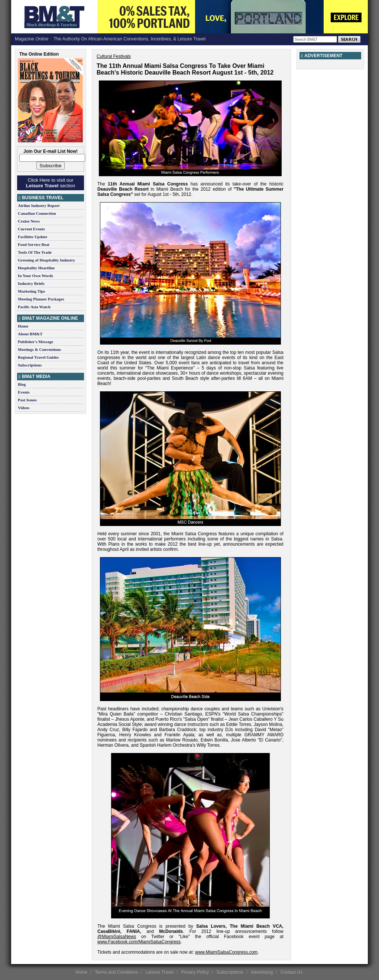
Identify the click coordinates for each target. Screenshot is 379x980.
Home (23, 326)
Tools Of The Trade (35, 252)
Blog (22, 384)
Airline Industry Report (39, 205)
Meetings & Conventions (39, 349)
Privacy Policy (195, 972)
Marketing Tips (31, 291)
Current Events (31, 229)
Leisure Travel (160, 972)
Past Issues (27, 400)
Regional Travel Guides (38, 357)
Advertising (262, 972)
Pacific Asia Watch (34, 307)
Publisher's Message (35, 342)
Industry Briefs (31, 283)
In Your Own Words (35, 276)
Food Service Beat (34, 244)
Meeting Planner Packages (41, 299)
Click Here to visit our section (51, 183)
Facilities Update (33, 237)
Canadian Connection (37, 213)
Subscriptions (30, 365)
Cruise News (29, 221)
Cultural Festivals (114, 56)
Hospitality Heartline (36, 268)
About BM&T (30, 334)
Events (24, 392)
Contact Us (291, 972)
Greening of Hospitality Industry (46, 260)
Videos (24, 408)
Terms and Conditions (116, 972)
